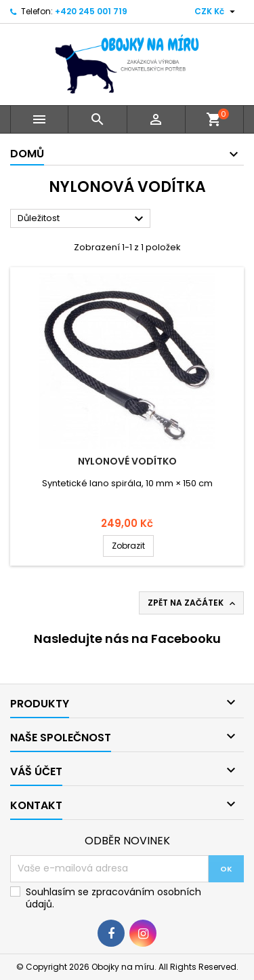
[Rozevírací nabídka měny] (216, 12)
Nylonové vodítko (127, 461)
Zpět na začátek (193, 603)
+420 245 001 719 (91, 11)
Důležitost (82, 219)
